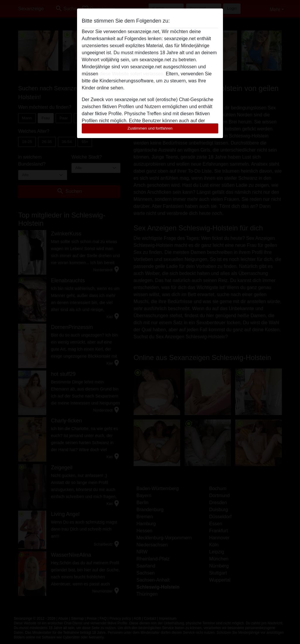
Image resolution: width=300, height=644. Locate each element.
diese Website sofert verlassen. (132, 74)
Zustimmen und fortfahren (150, 128)
